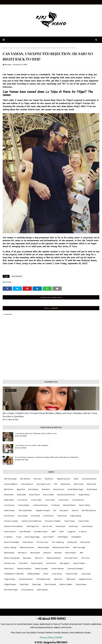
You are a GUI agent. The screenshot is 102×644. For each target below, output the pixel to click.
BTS (56, 484)
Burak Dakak (92, 489)
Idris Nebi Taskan (41, 532)
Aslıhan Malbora (11, 484)
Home (5, 48)
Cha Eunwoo (9, 505)
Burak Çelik (21, 495)
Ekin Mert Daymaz (89, 510)
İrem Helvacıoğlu (11, 590)
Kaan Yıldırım (49, 537)
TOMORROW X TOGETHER (14, 574)
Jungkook (71, 532)
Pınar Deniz (23, 563)
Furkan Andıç (70, 521)
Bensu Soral (79, 484)
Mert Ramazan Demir (61, 547)
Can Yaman (14, 48)
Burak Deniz (9, 495)
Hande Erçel (60, 526)
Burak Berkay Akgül (76, 489)
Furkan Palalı (84, 521)
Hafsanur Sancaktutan (13, 526)
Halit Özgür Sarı (33, 526)
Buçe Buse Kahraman (66, 495)
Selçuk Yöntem (79, 563)
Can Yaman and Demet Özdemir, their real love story (36, 433)
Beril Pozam (9, 489)
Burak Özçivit (35, 495)
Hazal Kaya (73, 526)
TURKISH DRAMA (33, 574)
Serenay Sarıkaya (24, 569)
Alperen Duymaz (63, 479)
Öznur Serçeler (50, 584)
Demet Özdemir (69, 505)
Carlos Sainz (63, 500)
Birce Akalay (33, 489)
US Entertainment (43, 579)
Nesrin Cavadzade (12, 558)
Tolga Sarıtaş (10, 579)
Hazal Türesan (10, 532)
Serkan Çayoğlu (41, 569)
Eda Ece (75, 510)
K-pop (19, 537)
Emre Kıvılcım (49, 516)
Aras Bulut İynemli (89, 479)
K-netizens (8, 537)
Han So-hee (47, 526)
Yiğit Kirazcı (58, 579)
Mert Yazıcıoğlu (79, 547)
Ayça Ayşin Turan (44, 484)
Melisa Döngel (43, 547)
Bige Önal (21, 489)
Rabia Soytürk (37, 563)
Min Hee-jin (22, 553)
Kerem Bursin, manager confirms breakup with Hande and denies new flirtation (47, 457)
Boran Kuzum (59, 489)
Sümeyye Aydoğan (75, 569)
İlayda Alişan (81, 584)
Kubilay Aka (72, 542)
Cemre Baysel (78, 500)
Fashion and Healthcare (31, 521)
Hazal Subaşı (87, 526)
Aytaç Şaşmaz (27, 484)
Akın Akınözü (25, 479)
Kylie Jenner (85, 542)
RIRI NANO (8, 65)
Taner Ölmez (57, 574)
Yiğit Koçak (71, 579)
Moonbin (58, 553)
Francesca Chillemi (53, 521)
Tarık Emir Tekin (72, 574)
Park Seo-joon (10, 563)
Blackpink (46, 489)
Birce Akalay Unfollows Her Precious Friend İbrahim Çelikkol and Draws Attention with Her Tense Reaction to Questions (50, 415)
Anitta (76, 479)
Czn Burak (55, 505)
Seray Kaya (9, 569)
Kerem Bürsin (28, 542)
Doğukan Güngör (43, 510)
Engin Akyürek (76, 516)
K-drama (83, 532)
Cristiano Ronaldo (40, 505)
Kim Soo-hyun (43, 542)
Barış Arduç (65, 484)
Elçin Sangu (23, 516)
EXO (55, 510)
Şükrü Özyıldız (42, 590)
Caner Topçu (36, 500)
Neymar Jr (39, 558)
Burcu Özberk (49, 495)
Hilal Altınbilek (25, 532)
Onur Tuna (86, 558)
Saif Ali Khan (51, 563)
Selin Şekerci (65, 563)
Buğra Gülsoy (84, 495)
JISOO (61, 532)
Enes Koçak (62, 516)
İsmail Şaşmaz (27, 590)
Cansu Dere (50, 500)
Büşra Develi (9, 500)
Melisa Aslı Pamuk (27, 547)
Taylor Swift (86, 574)
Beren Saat (91, 484)
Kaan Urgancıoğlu (32, 537)
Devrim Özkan (85, 505)
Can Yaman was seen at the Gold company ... (32, 445)
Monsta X (47, 553)
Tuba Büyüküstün (26, 579)
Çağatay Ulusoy (85, 579)
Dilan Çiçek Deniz (25, 510)
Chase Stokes (24, 505)
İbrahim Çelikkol (66, 584)
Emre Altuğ (35, 516)
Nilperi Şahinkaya (54, 558)
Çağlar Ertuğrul (10, 584)
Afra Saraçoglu (10, 479)
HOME (59, 638)
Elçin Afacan (9, 516)
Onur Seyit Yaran (71, 558)
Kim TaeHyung (58, 542)
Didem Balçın (10, 510)
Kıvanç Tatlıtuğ (10, 547)
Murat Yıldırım (71, 553)
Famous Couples (11, 521)
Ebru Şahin (64, 510)
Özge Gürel (24, 584)
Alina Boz (37, 479)
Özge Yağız (36, 584)
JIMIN (53, 532)
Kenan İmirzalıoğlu (12, 542)
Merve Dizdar (9, 553)
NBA (81, 553)
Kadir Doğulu (63, 537)
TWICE (46, 574)
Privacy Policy (47, 638)
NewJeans (27, 558)
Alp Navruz (49, 479)
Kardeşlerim (76, 537)
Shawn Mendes (58, 569)
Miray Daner (35, 553)
